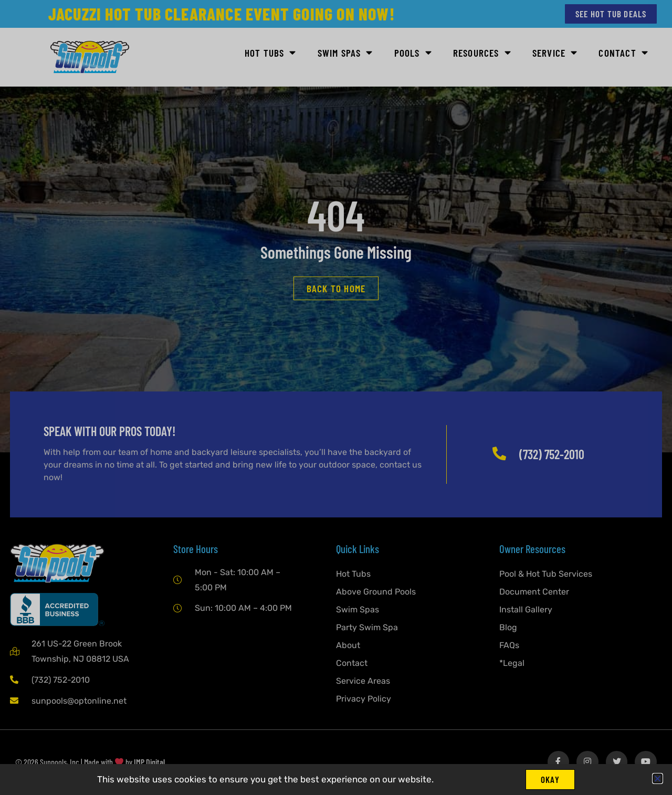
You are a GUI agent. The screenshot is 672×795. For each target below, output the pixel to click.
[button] (658, 777)
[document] (336, 397)
